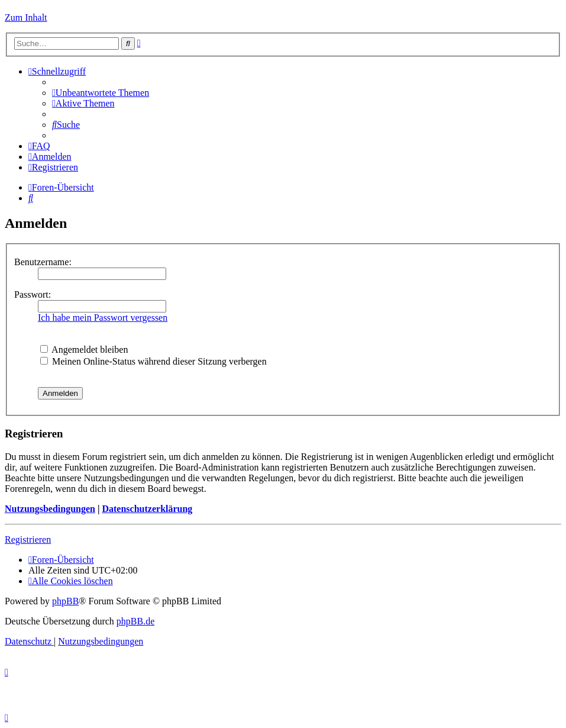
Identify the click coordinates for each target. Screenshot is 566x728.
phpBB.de (135, 621)
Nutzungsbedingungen (50, 509)
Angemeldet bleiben (84, 349)
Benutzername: (43, 262)
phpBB (65, 601)
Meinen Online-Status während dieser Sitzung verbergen (153, 361)
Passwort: (33, 294)
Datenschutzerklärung (147, 509)
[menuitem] (101, 93)
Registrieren (28, 539)
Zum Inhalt (26, 17)
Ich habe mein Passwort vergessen (103, 318)
